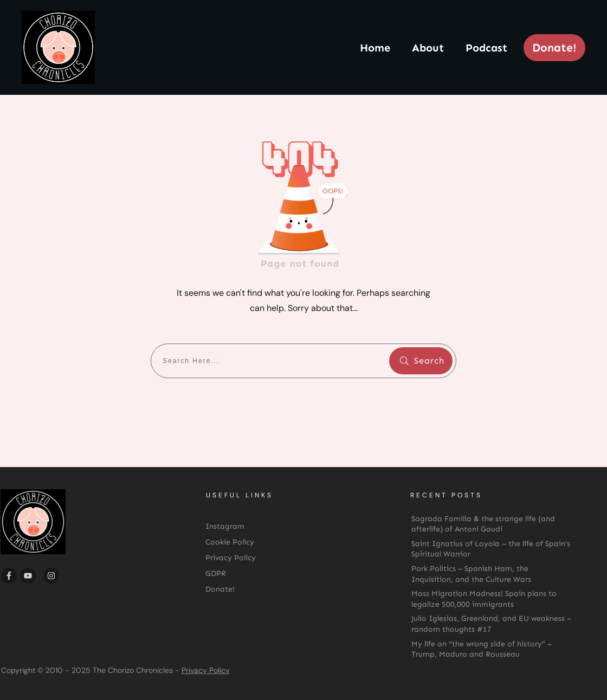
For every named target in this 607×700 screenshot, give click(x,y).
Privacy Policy (206, 670)
